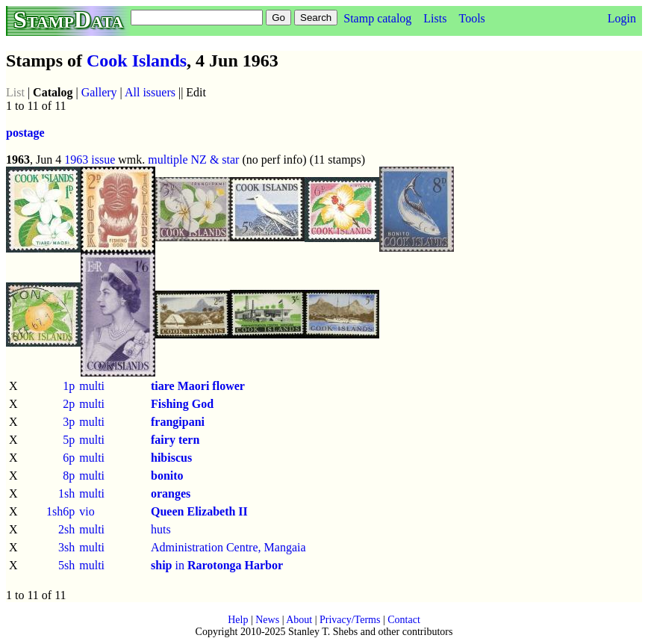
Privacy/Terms (350, 620)
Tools (471, 18)
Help (238, 620)
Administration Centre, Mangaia (228, 547)
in (217, 565)
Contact (404, 620)
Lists (435, 18)
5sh (66, 565)
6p (69, 458)
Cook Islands (137, 61)
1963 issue (90, 160)
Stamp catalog (377, 18)
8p (69, 476)
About (299, 620)
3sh (66, 547)
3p (69, 422)
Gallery (99, 92)
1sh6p (60, 511)
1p (69, 386)
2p (69, 404)
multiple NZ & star (193, 160)
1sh (66, 493)
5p (69, 440)
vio (87, 511)
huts (161, 529)
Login (622, 18)
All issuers (150, 92)
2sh (66, 529)
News (267, 620)
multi (92, 386)
